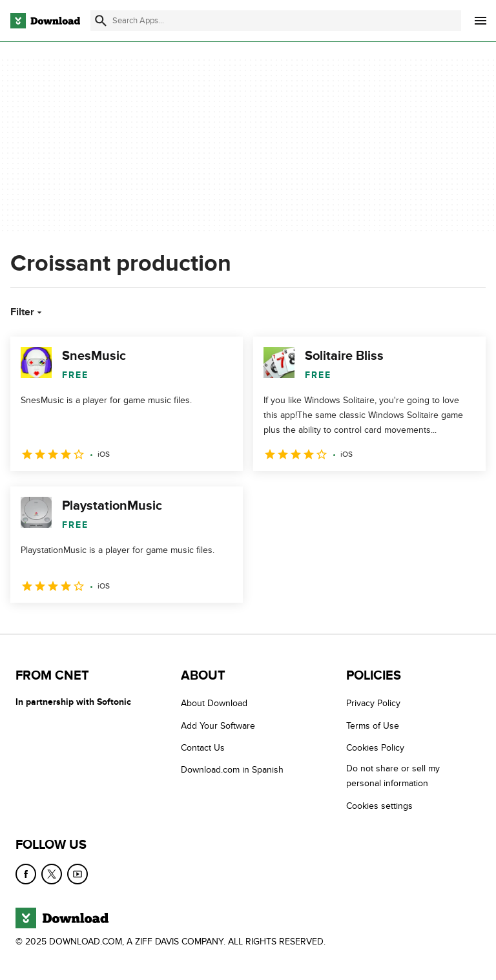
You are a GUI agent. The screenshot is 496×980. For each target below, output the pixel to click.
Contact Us (203, 748)
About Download (214, 703)
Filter (27, 312)
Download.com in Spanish (232, 770)
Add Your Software (218, 726)
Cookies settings (379, 806)
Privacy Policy (373, 703)
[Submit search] (101, 21)
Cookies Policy (375, 748)
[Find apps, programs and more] (276, 21)
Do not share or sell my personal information (393, 776)
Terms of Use (373, 726)
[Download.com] (45, 21)
